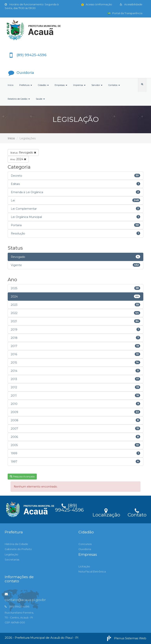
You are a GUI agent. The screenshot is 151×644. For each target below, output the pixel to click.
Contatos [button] (114, 85)
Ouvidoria (85, 549)
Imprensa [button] (79, 85)
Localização (106, 512)
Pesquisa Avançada (22, 476)
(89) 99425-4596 (69, 507)
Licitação (84, 566)
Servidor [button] (97, 85)
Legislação (12, 554)
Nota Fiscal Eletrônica (92, 571)
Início (11, 85)
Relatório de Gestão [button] (19, 99)
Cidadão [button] (43, 85)
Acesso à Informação (96, 4)
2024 (18, 159)
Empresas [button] (61, 85)
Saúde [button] (40, 99)
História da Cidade (16, 544)
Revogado (23, 153)
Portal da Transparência (125, 13)
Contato (137, 512)
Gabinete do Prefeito (18, 549)
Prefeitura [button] (26, 85)
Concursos (85, 544)
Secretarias (12, 559)
